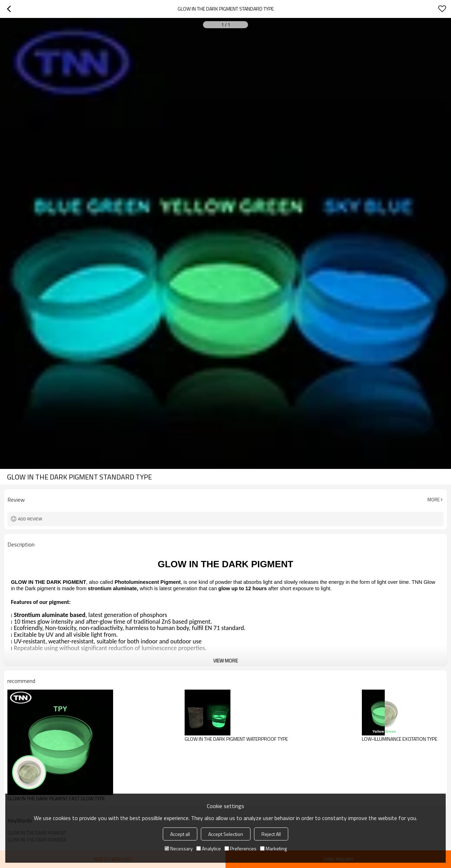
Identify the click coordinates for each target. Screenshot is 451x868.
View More (225, 661)
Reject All (271, 834)
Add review (30, 519)
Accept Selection (226, 834)
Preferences (240, 848)
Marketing (273, 848)
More (434, 500)
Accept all (180, 834)
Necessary (179, 848)
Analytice (209, 848)
